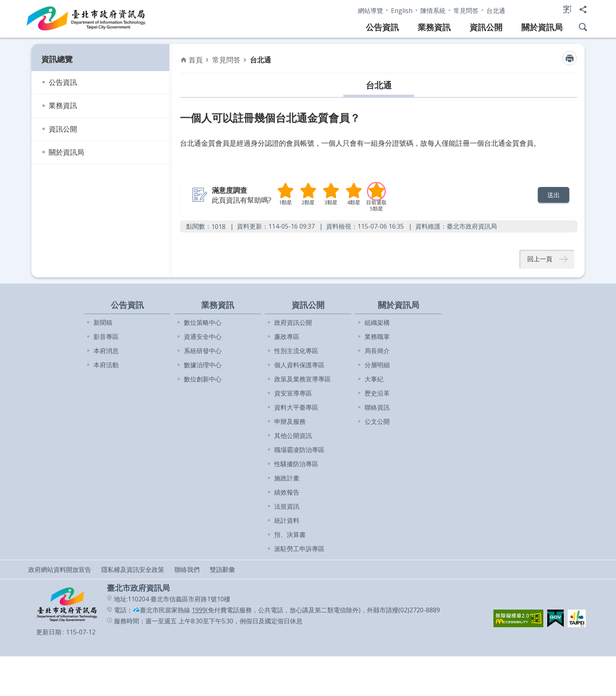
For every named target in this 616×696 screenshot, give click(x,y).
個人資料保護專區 (299, 365)
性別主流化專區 (296, 351)
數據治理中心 (203, 365)
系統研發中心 (203, 351)
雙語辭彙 (222, 570)
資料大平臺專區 (296, 408)
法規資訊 (287, 507)
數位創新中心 (203, 379)
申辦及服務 (290, 422)
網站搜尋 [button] (583, 27)
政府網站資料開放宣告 (60, 570)
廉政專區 (287, 337)
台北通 (496, 11)
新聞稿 (103, 323)
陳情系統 (433, 11)
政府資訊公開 (293, 323)
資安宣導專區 (293, 394)
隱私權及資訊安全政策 (133, 570)
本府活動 (106, 365)
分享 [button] (583, 9)
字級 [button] (567, 9)
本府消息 (106, 351)
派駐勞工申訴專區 (299, 549)
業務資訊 (434, 27)
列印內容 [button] (570, 58)
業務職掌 (377, 337)
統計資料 (287, 521)
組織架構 (377, 323)
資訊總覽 (57, 59)
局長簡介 (377, 351)
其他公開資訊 (293, 436)
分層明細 (377, 365)
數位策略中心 (203, 323)
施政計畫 (287, 478)
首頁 (196, 60)
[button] (554, 195)
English (402, 11)
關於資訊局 (542, 27)
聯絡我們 (187, 570)
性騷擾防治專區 (296, 464)
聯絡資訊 (377, 408)
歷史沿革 (377, 394)
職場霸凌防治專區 (299, 450)
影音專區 (106, 337)
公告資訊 (382, 27)
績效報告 (287, 493)
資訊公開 (486, 27)
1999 (199, 610)
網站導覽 (370, 11)
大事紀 (374, 379)
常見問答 (466, 11)
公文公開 (377, 422)
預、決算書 (290, 535)
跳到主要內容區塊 (4, 4)
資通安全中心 (203, 337)
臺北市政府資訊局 (86, 19)
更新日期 (49, 632)
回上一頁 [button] (540, 259)
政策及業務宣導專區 (302, 379)
